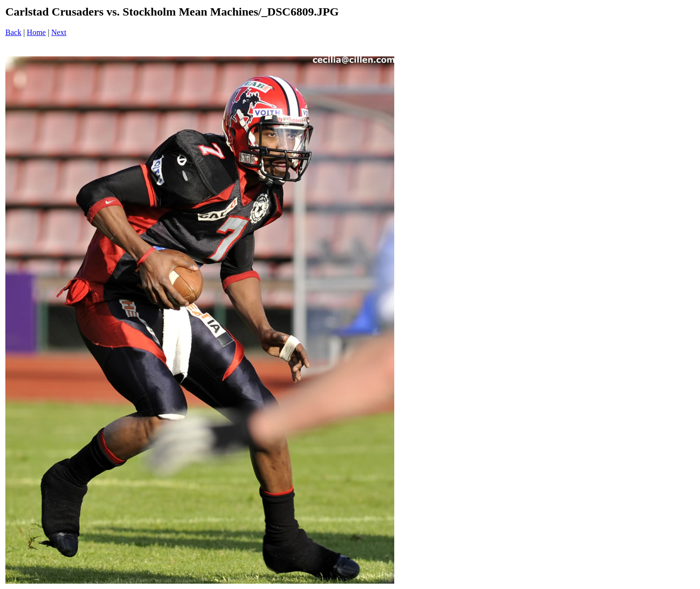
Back (13, 32)
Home (36, 32)
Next (59, 32)
